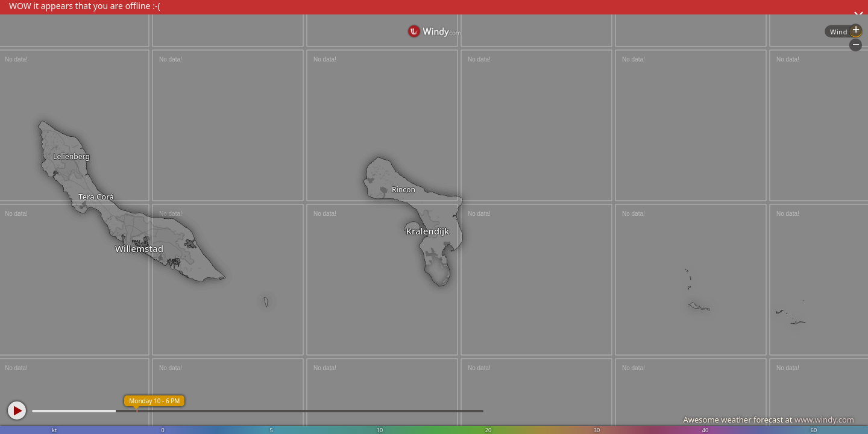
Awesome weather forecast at (769, 420)
